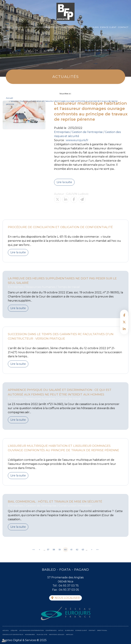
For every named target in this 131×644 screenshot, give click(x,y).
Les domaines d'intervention (42, 27)
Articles (70, 634)
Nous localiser (67, 598)
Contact (123, 27)
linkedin (124, 329)
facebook (124, 315)
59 (60, 549)
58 (54, 549)
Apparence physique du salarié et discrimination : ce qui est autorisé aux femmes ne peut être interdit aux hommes (60, 392)
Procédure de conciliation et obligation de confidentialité (60, 227)
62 (77, 549)
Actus (81, 27)
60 (65, 549)
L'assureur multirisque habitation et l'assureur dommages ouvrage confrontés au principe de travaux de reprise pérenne (63, 448)
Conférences (69, 27)
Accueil (7, 27)
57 (48, 549)
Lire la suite (64, 182)
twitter (124, 322)
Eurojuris (93, 27)
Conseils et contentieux (13, 634)
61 (71, 549)
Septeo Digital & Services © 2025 (25, 640)
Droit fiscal (102, 630)
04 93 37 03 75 (69, 586)
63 (83, 549)
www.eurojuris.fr (77, 140)
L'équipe (18, 27)
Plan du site (42, 634)
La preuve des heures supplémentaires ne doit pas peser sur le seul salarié (62, 280)
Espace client (108, 27)
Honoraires (30, 634)
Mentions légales (57, 634)
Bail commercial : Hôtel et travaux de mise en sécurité (55, 501)
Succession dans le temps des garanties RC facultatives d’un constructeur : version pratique (61, 336)
